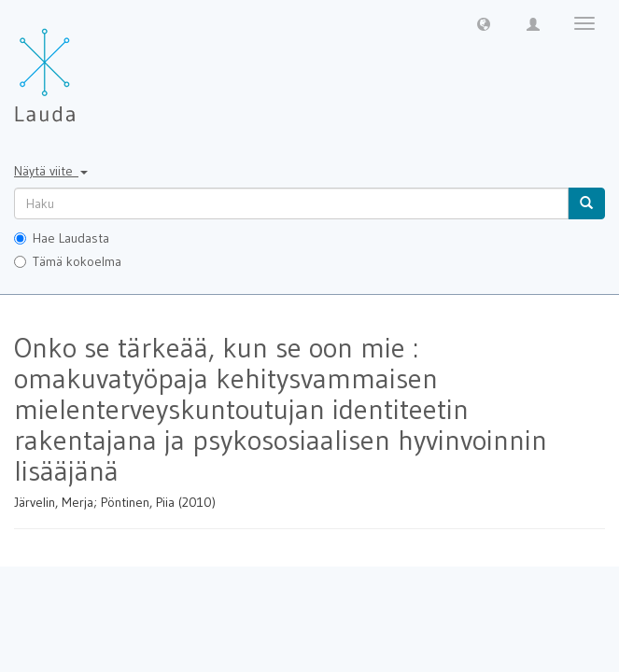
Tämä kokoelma (68, 261)
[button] (484, 23)
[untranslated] (291, 203)
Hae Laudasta (62, 238)
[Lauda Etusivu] (84, 65)
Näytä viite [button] (51, 171)
